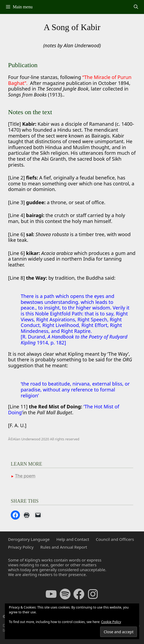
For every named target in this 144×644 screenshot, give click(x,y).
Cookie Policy (111, 622)
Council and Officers (115, 539)
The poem (25, 476)
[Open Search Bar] (136, 7)
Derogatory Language (29, 539)
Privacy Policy (21, 547)
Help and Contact (73, 539)
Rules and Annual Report (64, 547)
